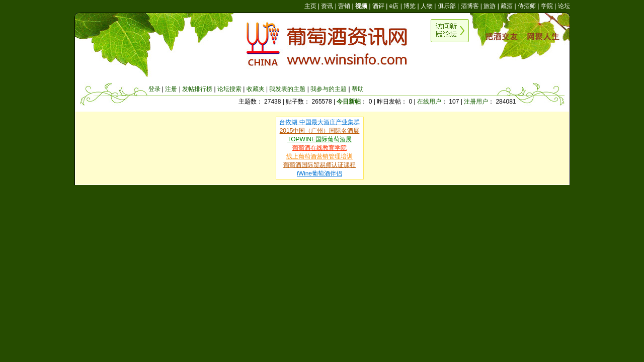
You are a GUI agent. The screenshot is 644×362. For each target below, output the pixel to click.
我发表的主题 (287, 89)
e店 (394, 6)
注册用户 (476, 102)
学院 (547, 6)
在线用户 (429, 102)
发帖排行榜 (197, 89)
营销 (344, 6)
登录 (154, 89)
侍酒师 (527, 6)
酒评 (378, 6)
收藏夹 (256, 89)
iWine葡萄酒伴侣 (319, 173)
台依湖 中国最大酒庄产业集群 (319, 122)
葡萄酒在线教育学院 (319, 148)
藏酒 (507, 6)
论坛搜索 (229, 89)
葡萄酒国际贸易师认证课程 (319, 165)
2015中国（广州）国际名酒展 (320, 131)
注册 (171, 89)
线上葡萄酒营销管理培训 (319, 156)
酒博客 (470, 6)
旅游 (490, 6)
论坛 (564, 6)
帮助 (358, 89)
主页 (310, 6)
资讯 (327, 6)
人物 (427, 6)
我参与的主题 (329, 89)
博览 (410, 6)
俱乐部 (447, 6)
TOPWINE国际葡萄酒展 (319, 139)
